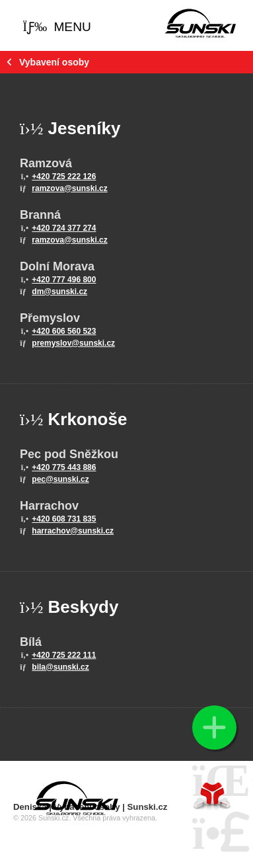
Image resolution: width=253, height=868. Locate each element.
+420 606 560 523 (64, 331)
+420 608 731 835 (64, 519)
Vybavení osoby (54, 62)
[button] (57, 27)
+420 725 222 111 (64, 655)
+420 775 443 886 (64, 467)
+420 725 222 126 (64, 177)
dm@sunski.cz (59, 292)
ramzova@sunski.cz (69, 188)
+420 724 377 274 (64, 228)
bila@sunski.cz (60, 667)
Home (200, 23)
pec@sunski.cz (60, 479)
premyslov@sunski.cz (73, 343)
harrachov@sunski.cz (73, 531)
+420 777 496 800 (64, 280)
